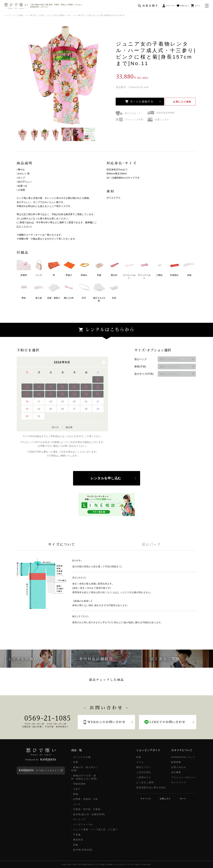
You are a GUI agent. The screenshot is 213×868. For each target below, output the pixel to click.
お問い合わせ (179, 767)
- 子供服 (76, 835)
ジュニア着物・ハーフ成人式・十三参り (28, 15)
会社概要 (176, 772)
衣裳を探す (150, 6)
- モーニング (78, 819)
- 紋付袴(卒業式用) (82, 850)
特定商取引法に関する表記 (151, 788)
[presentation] (62, 544)
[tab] (62, 544)
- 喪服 (75, 845)
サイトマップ (179, 782)
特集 (139, 757)
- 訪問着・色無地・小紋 (85, 799)
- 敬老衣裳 (77, 840)
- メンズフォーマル (82, 824)
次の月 (69, 427)
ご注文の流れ (144, 772)
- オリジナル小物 (81, 757)
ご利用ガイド (144, 777)
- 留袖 (75, 794)
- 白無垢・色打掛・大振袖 (86, 809)
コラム (140, 762)
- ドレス (76, 804)
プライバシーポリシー (184, 777)
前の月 (55, 427)
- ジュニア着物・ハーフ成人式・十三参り (95, 829)
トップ (7, 15)
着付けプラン (144, 767)
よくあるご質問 (145, 782)
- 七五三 (76, 789)
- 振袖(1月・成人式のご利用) (85, 769)
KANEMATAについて (183, 757)
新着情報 (176, 762)
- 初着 (75, 762)
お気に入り (182, 102)
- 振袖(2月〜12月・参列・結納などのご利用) (84, 777)
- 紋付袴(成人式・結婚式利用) (88, 814)
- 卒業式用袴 (78, 784)
